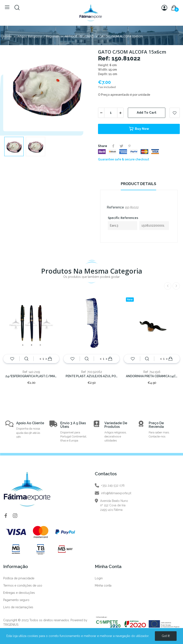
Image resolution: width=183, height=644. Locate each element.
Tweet (121, 146)
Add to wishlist (175, 113)
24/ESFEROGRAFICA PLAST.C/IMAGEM (31, 376)
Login (99, 578)
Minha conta (103, 585)
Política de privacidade (19, 578)
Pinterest (130, 146)
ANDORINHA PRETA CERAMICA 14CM (152, 376)
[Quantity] (111, 113)
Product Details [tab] (138, 184)
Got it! (166, 636)
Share (113, 146)
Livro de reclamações (18, 607)
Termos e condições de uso (23, 585)
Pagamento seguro (16, 600)
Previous (168, 286)
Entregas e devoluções (19, 593)
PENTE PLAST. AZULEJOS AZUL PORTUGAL (91, 376)
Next (176, 286)
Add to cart (147, 113)
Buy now (139, 129)
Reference (115, 207)
